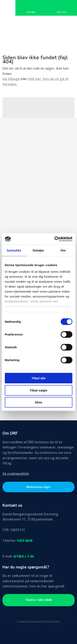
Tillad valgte (38, 390)
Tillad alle (38, 378)
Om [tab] (63, 250)
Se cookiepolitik (16, 474)
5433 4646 (25, 541)
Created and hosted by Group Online (38, 622)
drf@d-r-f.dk (24, 556)
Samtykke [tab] (14, 250)
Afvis (38, 402)
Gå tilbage (11, 79)
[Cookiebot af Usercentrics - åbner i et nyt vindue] (55, 239)
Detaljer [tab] (39, 250)
